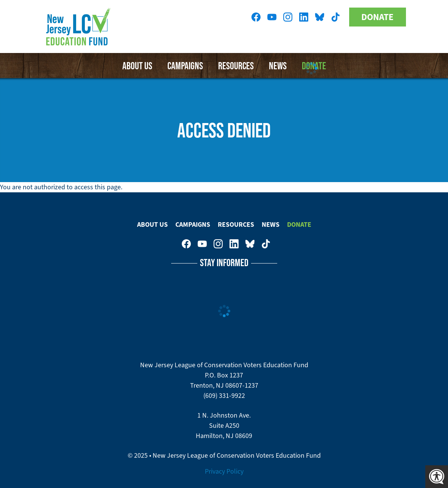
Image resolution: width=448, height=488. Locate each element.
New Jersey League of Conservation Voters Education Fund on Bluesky (320, 17)
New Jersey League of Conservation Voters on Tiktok (336, 17)
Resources (236, 225)
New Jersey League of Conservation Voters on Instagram (288, 17)
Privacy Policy (224, 471)
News (271, 225)
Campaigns (185, 65)
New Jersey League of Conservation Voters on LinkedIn (304, 17)
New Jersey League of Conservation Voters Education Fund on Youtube (272, 17)
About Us (137, 65)
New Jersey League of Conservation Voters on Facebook (256, 17)
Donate (377, 17)
